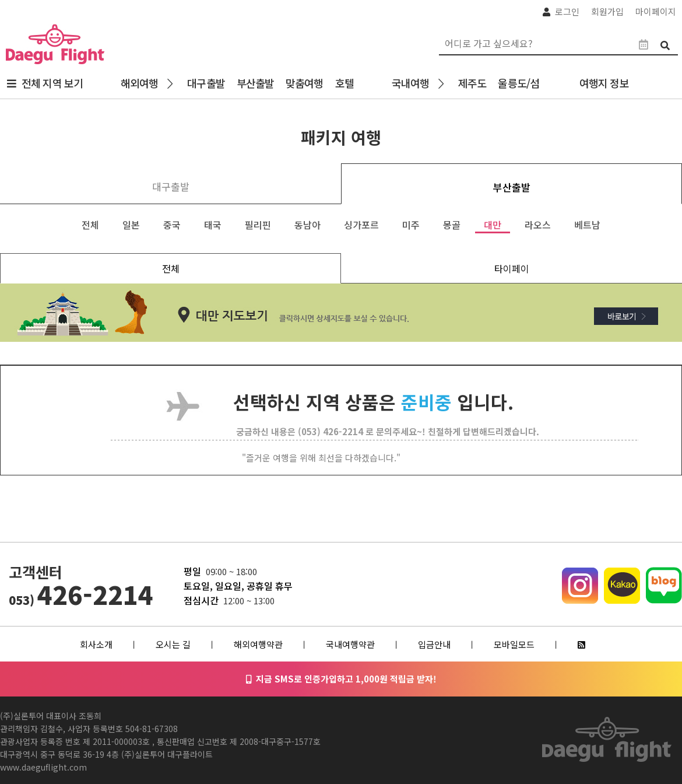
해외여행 (139, 83)
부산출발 (255, 83)
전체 (90, 225)
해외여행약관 (258, 644)
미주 (411, 225)
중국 (172, 225)
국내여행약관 (350, 644)
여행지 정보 (607, 83)
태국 (213, 225)
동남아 (307, 225)
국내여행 (410, 83)
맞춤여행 (304, 83)
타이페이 (512, 268)
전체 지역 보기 (52, 83)
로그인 (567, 11)
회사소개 (96, 644)
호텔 (344, 83)
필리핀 (258, 225)
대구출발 (206, 83)
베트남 (587, 225)
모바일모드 (514, 644)
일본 (131, 225)
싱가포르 (361, 225)
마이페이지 (656, 11)
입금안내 (434, 644)
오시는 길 (173, 644)
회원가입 (607, 11)
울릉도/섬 (518, 83)
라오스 (538, 225)
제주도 (472, 83)
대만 (493, 225)
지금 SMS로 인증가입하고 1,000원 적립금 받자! (341, 679)
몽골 (452, 225)
